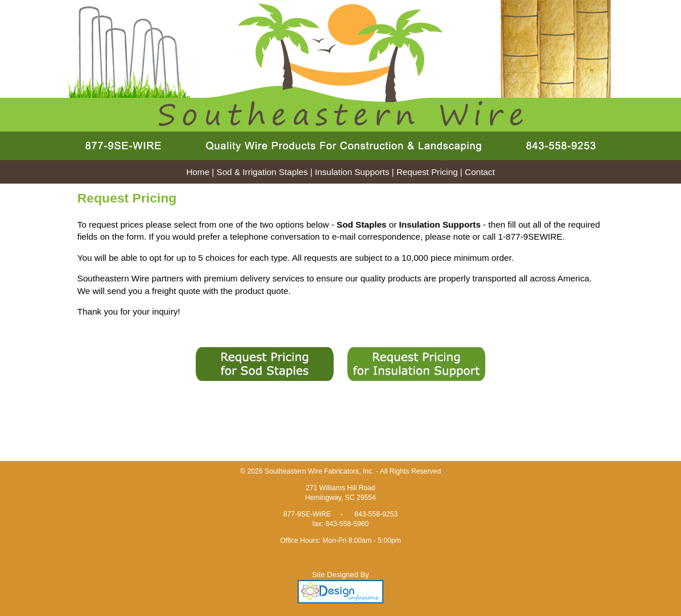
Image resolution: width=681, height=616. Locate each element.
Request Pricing (427, 172)
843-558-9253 (376, 514)
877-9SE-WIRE (307, 514)
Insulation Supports (352, 172)
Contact (480, 172)
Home (198, 172)
